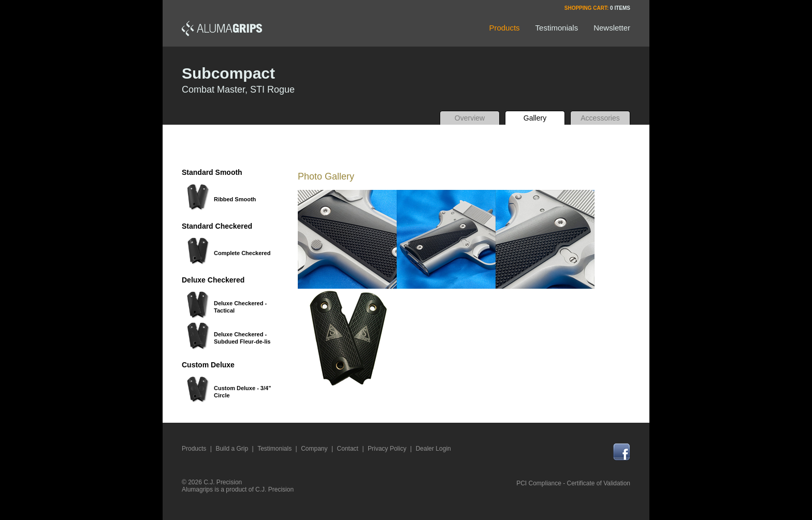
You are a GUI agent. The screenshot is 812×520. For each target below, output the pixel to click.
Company (314, 449)
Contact (348, 449)
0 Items (620, 8)
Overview (470, 118)
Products (194, 449)
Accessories (600, 118)
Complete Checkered (242, 253)
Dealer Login (433, 449)
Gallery (535, 118)
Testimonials (274, 449)
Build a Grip (232, 449)
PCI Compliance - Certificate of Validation (573, 483)
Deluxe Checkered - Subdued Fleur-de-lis (242, 338)
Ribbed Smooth (235, 199)
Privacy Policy (387, 449)
